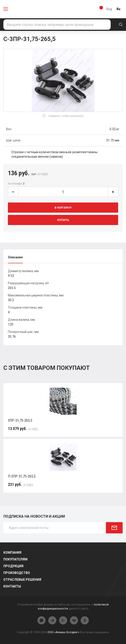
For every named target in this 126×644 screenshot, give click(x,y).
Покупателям (15, 559)
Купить (63, 220)
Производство (17, 573)
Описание (15, 257)
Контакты (12, 586)
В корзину (63, 208)
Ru (118, 9)
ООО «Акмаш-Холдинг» (63, 632)
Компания (12, 553)
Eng (109, 9)
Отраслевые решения (22, 580)
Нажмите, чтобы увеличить (63, 116)
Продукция (13, 566)
